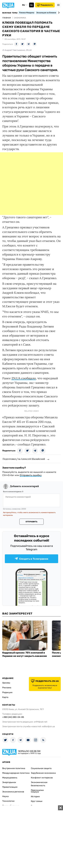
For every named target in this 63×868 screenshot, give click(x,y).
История (35, 797)
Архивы (6, 683)
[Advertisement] (31, 184)
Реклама (7, 688)
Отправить (31, 522)
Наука (5, 796)
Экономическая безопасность (39, 784)
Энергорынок (9, 782)
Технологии (8, 801)
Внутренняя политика (14, 768)
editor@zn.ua (48, 726)
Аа (31, 5)
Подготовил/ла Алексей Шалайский (24, 459)
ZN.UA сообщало (24, 378)
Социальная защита (41, 768)
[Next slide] (58, 13)
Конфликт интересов (42, 778)
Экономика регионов (13, 792)
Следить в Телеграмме (31, 559)
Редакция (7, 692)
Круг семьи (37, 801)
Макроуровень (10, 778)
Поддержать (45, 5)
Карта (5, 697)
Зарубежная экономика (43, 773)
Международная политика (16, 773)
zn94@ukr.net (41, 722)
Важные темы (10, 13)
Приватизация (10, 787)
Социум (35, 792)
